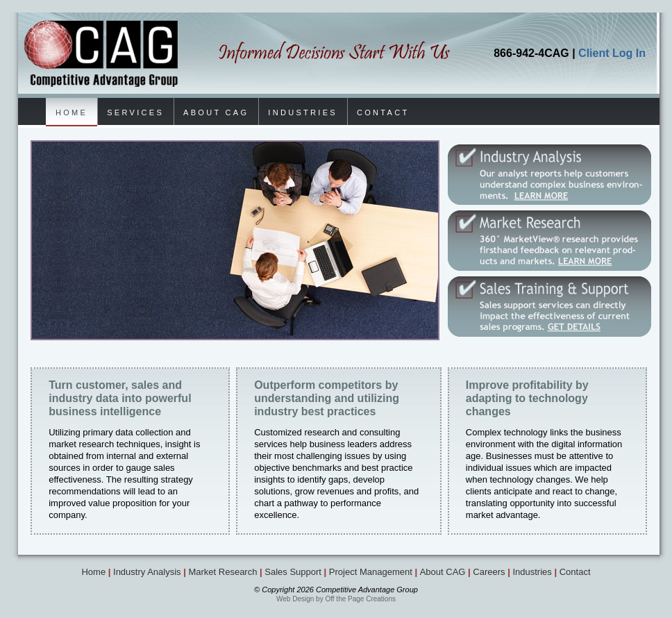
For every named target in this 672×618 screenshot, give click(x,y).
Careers (489, 572)
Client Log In (612, 53)
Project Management (371, 572)
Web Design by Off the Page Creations (336, 599)
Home (93, 572)
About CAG (443, 572)
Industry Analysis (147, 572)
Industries (532, 572)
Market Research (222, 572)
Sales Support (293, 572)
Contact (575, 572)
